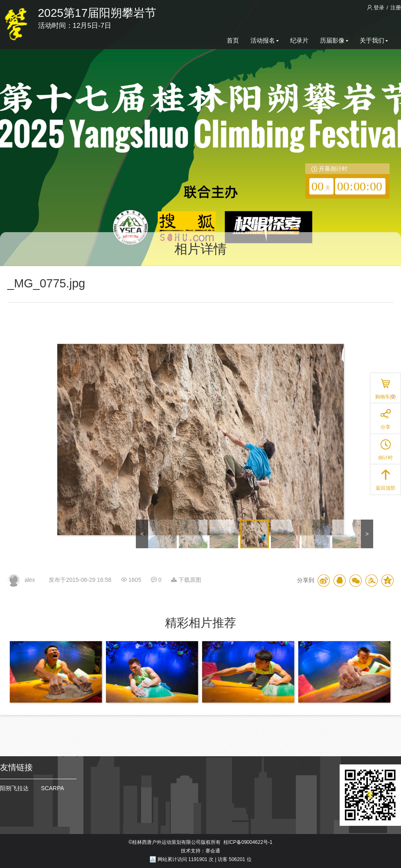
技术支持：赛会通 (200, 851)
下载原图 (186, 580)
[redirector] (347, 181)
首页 (233, 40)
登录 (376, 8)
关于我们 (374, 40)
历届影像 (334, 40)
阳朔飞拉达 (14, 788)
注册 (396, 8)
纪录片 (299, 40)
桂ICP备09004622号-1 (248, 842)
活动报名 (265, 40)
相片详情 (200, 249)
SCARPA (53, 788)
